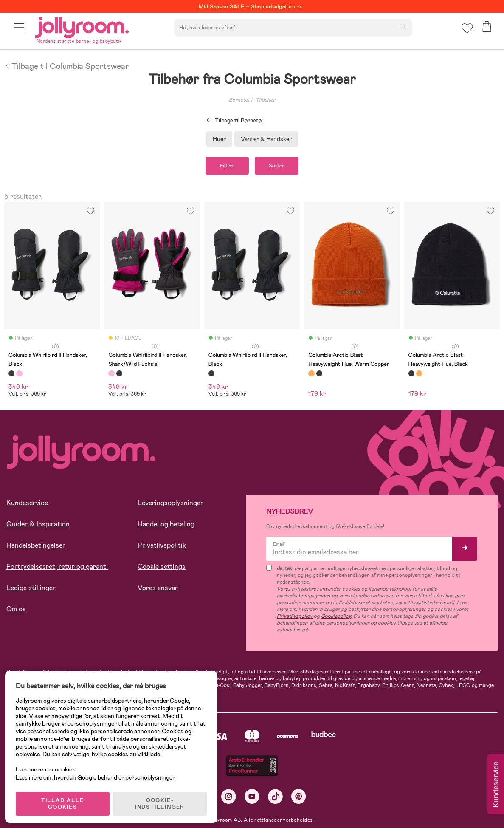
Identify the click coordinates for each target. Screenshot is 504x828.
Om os (16, 611)
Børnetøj (239, 100)
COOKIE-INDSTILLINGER (163, 799)
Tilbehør (265, 100)
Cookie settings (162, 569)
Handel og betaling (166, 526)
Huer (219, 139)
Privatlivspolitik (162, 547)
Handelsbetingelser (36, 547)
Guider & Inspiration (38, 526)
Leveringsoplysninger (170, 505)
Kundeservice (27, 505)
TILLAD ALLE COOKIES (66, 799)
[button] (20, 31)
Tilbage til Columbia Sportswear (66, 65)
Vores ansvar (158, 590)
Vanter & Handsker (266, 139)
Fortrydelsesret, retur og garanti (57, 569)
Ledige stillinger (31, 590)
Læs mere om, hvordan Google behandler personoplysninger (99, 773)
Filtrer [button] (222, 167)
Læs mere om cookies (49, 765)
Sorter (282, 167)
